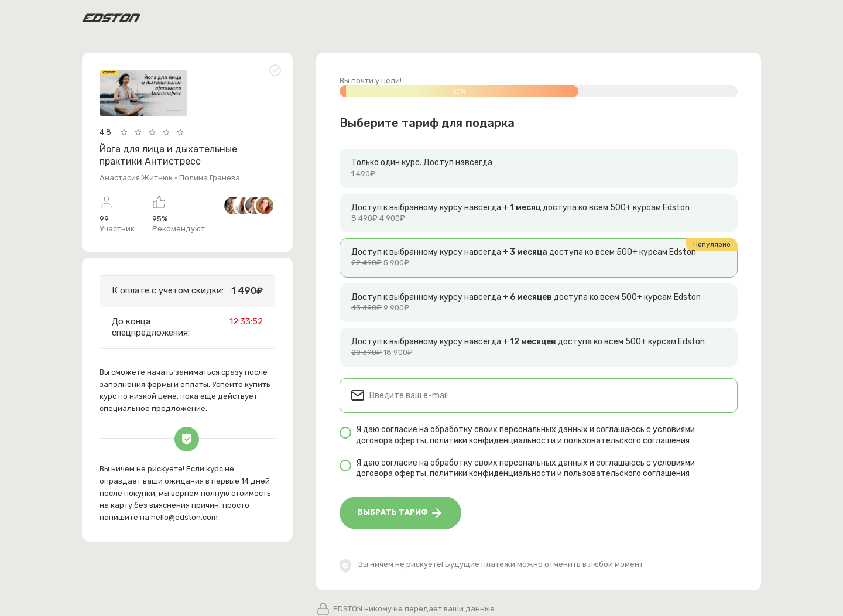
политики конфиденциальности (493, 441)
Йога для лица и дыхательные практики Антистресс (168, 155)
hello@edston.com (184, 517)
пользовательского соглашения (627, 441)
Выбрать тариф (401, 513)
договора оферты (391, 441)
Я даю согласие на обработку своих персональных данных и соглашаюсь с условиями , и (525, 435)
